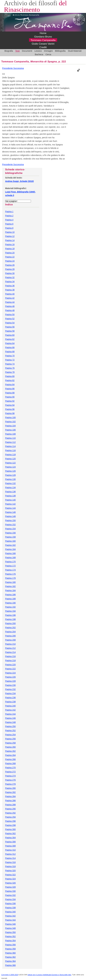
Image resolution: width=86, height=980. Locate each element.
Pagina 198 (10, 619)
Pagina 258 (10, 743)
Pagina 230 (10, 685)
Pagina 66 (10, 347)
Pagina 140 (10, 500)
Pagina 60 (10, 335)
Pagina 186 (10, 595)
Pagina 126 (10, 471)
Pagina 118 (10, 455)
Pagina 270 (10, 768)
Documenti (27, 51)
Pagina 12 (10, 236)
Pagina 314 (10, 858)
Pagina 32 (10, 277)
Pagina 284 (10, 796)
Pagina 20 (10, 253)
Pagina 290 (10, 809)
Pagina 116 (10, 450)
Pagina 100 (10, 417)
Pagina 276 (10, 780)
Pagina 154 (10, 529)
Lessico (38, 51)
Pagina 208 (10, 640)
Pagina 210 (10, 644)
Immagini (48, 51)
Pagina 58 (10, 331)
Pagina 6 (9, 224)
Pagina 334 (10, 899)
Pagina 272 (10, 772)
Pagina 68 (10, 352)
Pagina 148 (10, 516)
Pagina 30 (10, 273)
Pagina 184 (10, 590)
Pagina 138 (10, 496)
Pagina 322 (10, 875)
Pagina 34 (10, 282)
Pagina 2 (9, 216)
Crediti (43, 47)
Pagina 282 (10, 792)
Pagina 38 (10, 290)
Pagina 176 (10, 574)
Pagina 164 (10, 549)
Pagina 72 (10, 360)
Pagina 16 (10, 244)
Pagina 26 (10, 265)
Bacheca (39, 54)
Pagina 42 (10, 298)
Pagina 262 (10, 751)
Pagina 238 (10, 702)
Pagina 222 (10, 669)
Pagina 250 (10, 726)
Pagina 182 (10, 586)
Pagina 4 (9, 220)
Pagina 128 (10, 475)
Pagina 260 (10, 747)
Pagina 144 (10, 508)
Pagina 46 (10, 306)
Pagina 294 (10, 817)
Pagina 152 (10, 525)
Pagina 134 (10, 487)
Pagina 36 (10, 286)
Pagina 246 (10, 718)
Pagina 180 (10, 582)
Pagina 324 (10, 879)
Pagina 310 (10, 850)
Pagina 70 (10, 356)
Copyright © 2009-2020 (10, 975)
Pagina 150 (10, 520)
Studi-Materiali (75, 51)
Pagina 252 (10, 731)
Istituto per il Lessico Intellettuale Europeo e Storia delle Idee (49, 975)
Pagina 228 (10, 681)
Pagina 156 (10, 533)
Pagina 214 (10, 652)
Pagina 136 (10, 492)
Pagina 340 (10, 912)
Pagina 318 (10, 866)
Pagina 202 (10, 628)
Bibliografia (60, 51)
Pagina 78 (10, 372)
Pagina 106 (10, 430)
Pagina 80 (10, 376)
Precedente (8, 68)
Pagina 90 (10, 397)
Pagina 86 (10, 389)
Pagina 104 (10, 426)
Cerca (48, 54)
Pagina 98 (10, 413)
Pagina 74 (10, 364)
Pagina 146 (10, 512)
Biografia (9, 51)
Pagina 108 (10, 434)
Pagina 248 (10, 722)
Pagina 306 (10, 842)
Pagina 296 (10, 821)
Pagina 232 (10, 689)
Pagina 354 (10, 941)
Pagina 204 (10, 632)
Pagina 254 (10, 735)
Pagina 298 (10, 825)
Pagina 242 (10, 710)
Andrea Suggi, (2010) (19, 181)
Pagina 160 (10, 541)
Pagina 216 (10, 656)
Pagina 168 (10, 558)
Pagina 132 (10, 483)
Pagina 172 (10, 566)
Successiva (19, 68)
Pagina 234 (10, 693)
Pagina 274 (10, 776)
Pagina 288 (10, 805)
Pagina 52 (10, 319)
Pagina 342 (10, 916)
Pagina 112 (10, 442)
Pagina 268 (10, 763)
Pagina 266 (10, 759)
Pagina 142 (10, 504)
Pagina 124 (10, 467)
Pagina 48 (10, 310)
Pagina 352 (10, 936)
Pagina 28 (10, 269)
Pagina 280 (10, 788)
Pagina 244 (10, 714)
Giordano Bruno (43, 37)
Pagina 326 (10, 883)
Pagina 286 (10, 801)
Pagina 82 (10, 380)
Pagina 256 (10, 739)
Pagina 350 (10, 932)
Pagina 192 (10, 607)
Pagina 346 (10, 924)
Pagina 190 (10, 603)
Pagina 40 (10, 294)
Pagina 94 (10, 405)
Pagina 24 (10, 261)
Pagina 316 (10, 862)
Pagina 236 (10, 698)
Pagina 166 (10, 553)
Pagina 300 (10, 829)
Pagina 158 (10, 537)
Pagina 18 (10, 249)
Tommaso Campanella (43, 40)
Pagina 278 (10, 784)
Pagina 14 (10, 240)
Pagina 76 (10, 368)
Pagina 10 (10, 232)
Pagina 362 (10, 957)
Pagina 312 (10, 854)
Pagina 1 (9, 212)
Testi (17, 51)
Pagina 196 (10, 615)
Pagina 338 (10, 908)
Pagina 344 (10, 920)
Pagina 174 (10, 570)
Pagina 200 (10, 623)
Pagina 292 (10, 813)
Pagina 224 (10, 673)
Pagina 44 (10, 302)
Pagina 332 (10, 895)
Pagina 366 (10, 965)
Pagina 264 (10, 755)
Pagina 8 (9, 228)
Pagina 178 (10, 578)
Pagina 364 (10, 961)
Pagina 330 (10, 891)
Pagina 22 (10, 257)
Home (43, 33)
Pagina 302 (10, 833)
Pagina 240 (10, 706)
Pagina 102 (10, 422)
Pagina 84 (10, 385)
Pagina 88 (10, 393)
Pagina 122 (10, 463)
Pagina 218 (10, 660)
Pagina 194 (10, 611)
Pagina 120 (10, 459)
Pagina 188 (10, 599)
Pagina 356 (10, 945)
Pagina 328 (10, 887)
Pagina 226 (10, 677)
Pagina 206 (10, 636)
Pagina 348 (10, 928)
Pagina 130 (10, 479)
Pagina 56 (10, 327)
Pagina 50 (10, 315)
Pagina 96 (10, 409)
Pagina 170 (10, 562)
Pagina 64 (10, 343)
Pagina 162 (10, 545)
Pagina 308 (10, 846)
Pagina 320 (10, 871)
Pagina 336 (10, 904)
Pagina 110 (10, 438)
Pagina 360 (10, 953)
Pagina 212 (10, 648)
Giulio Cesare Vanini (43, 44)
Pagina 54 (10, 323)
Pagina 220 (10, 665)
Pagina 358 (10, 949)
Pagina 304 (10, 838)
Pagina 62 (10, 339)
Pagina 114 (10, 446)
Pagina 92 (10, 401)
